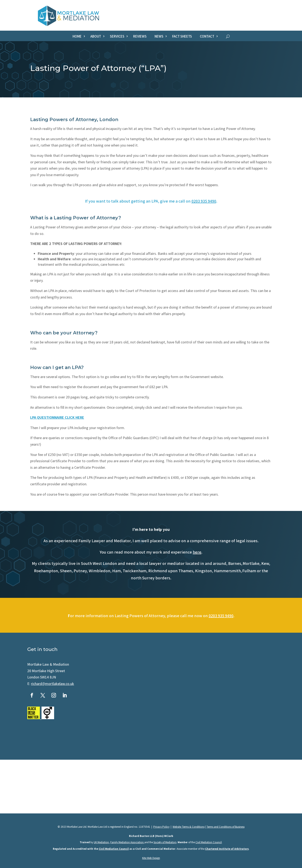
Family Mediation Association (127, 842)
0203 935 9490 (204, 201)
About (96, 37)
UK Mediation (101, 842)
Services (117, 37)
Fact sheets (182, 37)
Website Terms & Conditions (189, 827)
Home (77, 37)
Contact (207, 37)
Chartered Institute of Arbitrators (227, 849)
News (159, 37)
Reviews (140, 37)
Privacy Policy (161, 827)
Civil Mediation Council (209, 842)
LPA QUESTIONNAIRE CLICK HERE (57, 417)
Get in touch (42, 649)
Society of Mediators (165, 842)
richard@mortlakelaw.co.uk (53, 684)
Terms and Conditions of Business (225, 827)
